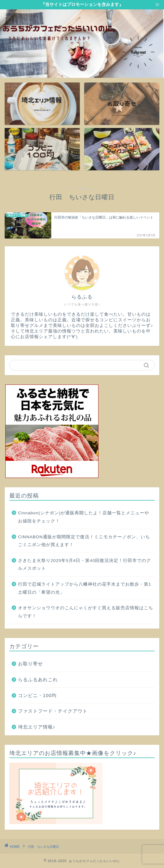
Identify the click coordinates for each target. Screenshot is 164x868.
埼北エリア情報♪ (37, 727)
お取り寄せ (30, 664)
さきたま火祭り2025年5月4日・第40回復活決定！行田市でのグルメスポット (84, 565)
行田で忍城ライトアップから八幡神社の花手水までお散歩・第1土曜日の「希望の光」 (85, 588)
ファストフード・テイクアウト (53, 711)
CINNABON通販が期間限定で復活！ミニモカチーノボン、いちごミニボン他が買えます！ (84, 541)
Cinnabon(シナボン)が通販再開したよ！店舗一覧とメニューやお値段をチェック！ (84, 517)
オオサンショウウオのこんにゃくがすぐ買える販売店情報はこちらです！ (86, 612)
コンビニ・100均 (37, 695)
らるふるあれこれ (38, 679)
